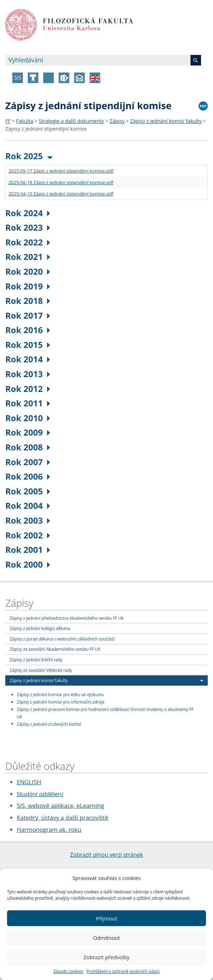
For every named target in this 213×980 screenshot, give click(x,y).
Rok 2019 (28, 286)
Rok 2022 (28, 242)
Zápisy (117, 121)
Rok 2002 (28, 535)
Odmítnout (107, 938)
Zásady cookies (68, 971)
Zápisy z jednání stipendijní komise (46, 129)
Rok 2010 (28, 418)
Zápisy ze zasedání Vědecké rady (41, 670)
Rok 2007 (28, 462)
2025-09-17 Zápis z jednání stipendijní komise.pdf (61, 171)
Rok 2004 (28, 505)
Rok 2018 (28, 301)
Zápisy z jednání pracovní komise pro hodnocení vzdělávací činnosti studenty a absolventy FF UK (105, 713)
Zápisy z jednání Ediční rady (36, 660)
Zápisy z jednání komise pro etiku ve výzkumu (60, 694)
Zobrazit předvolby (106, 957)
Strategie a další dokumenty (71, 121)
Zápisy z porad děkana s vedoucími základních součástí (62, 639)
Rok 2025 (29, 156)
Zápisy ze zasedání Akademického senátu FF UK (55, 649)
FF (8, 121)
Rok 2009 (28, 432)
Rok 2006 (28, 476)
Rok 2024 (28, 213)
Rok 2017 (28, 315)
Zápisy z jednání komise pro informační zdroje (61, 702)
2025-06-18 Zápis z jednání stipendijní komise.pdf (61, 182)
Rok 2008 (28, 447)
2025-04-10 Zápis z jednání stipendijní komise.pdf (61, 194)
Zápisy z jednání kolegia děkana (40, 628)
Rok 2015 (28, 345)
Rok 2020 (28, 271)
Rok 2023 (28, 227)
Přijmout (106, 918)
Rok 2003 (28, 520)
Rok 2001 (28, 550)
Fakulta (25, 121)
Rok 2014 (28, 359)
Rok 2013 (28, 374)
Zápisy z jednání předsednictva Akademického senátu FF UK (67, 618)
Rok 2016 (28, 330)
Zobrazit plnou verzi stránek (106, 855)
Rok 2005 (28, 491)
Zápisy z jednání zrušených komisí (49, 724)
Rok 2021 (28, 257)
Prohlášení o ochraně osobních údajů (123, 971)
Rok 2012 (28, 389)
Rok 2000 (28, 564)
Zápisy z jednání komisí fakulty (166, 121)
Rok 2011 (28, 403)
